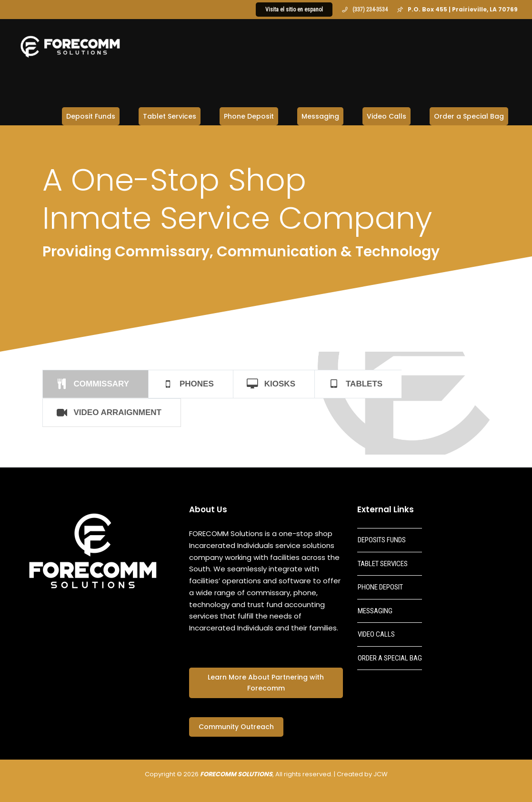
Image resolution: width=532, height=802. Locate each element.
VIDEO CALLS (376, 634)
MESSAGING (375, 611)
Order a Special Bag (469, 116)
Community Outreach (236, 727)
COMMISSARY (102, 384)
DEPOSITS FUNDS (382, 540)
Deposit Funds (91, 116)
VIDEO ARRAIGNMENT (118, 412)
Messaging (320, 116)
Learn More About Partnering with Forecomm (266, 683)
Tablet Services (170, 116)
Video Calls (386, 116)
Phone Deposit (249, 116)
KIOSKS (280, 384)
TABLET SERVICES (383, 564)
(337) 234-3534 (370, 10)
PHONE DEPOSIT (380, 587)
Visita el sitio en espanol (294, 10)
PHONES (197, 384)
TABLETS (364, 384)
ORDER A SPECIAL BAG (390, 658)
